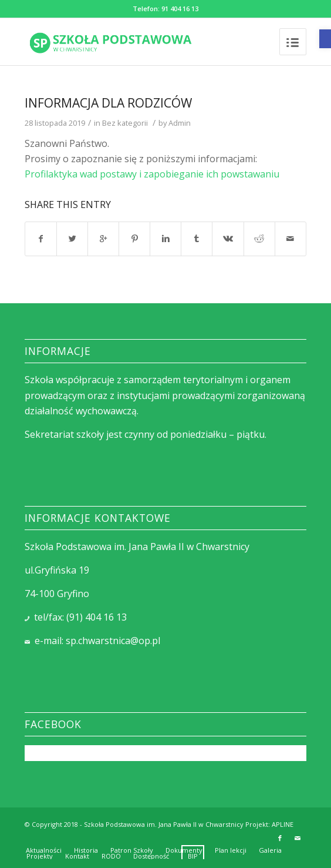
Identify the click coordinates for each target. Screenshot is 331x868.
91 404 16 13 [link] (180, 9)
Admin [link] (180, 123)
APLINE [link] (283, 824)
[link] (325, 39)
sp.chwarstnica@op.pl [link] (113, 641)
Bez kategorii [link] (125, 123)
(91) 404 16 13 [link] (97, 617)
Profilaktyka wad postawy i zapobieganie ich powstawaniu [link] (152, 174)
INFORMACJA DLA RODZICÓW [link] (108, 103)
